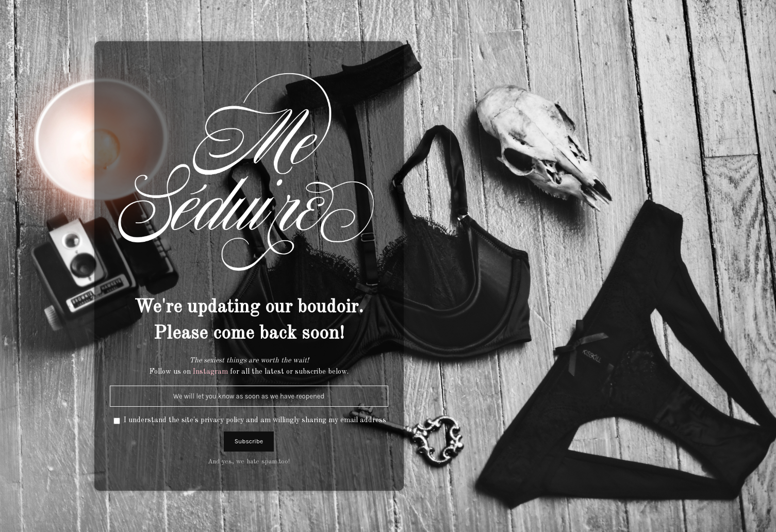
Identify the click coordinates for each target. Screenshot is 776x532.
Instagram (210, 372)
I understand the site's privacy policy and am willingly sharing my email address (255, 420)
